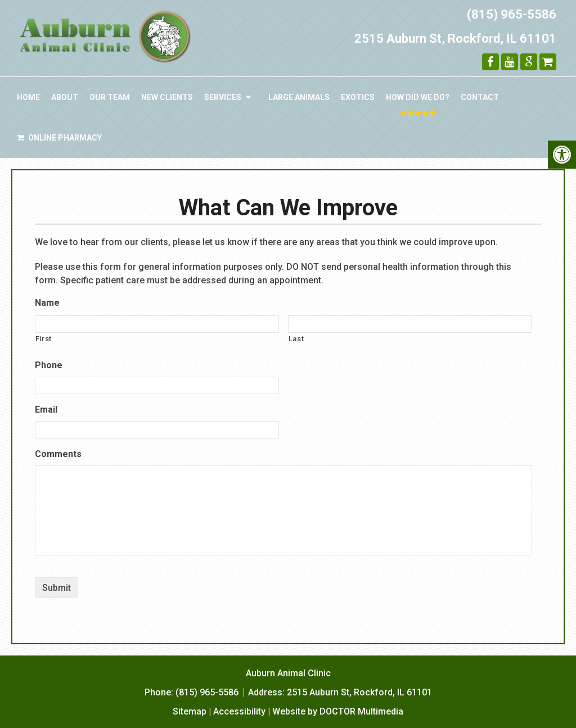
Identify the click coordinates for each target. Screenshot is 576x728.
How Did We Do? (418, 97)
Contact (480, 97)
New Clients (167, 97)
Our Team (110, 97)
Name (47, 303)
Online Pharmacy (59, 138)
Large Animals (299, 97)
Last (296, 339)
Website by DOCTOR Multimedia (338, 711)
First (44, 339)
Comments (58, 454)
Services (223, 97)
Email (46, 410)
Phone (49, 365)
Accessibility (239, 711)
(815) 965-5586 (512, 14)
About (65, 97)
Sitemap (190, 711)
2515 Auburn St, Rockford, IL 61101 (455, 39)
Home (28, 97)
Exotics (358, 97)
